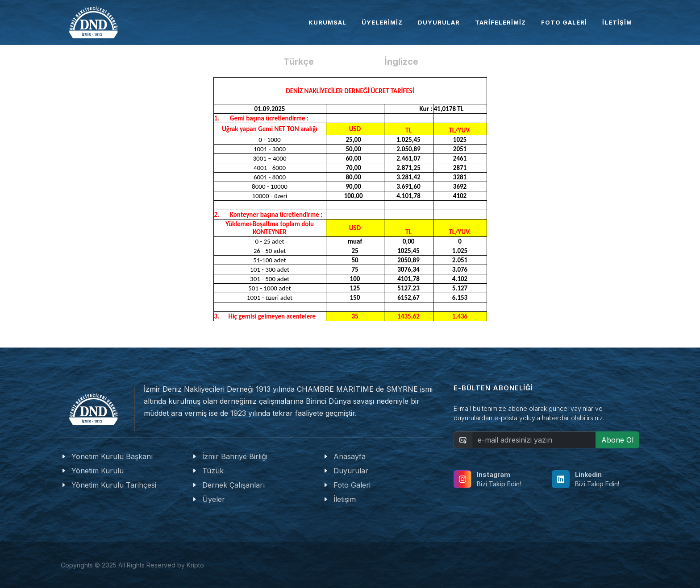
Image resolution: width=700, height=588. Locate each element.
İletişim (345, 499)
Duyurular (351, 471)
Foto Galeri (352, 485)
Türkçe (299, 62)
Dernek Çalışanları (233, 485)
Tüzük (213, 471)
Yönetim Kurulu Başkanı (112, 456)
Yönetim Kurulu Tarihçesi (114, 485)
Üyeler (214, 499)
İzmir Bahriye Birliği (235, 456)
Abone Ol (617, 440)
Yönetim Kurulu (98, 471)
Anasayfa (350, 456)
